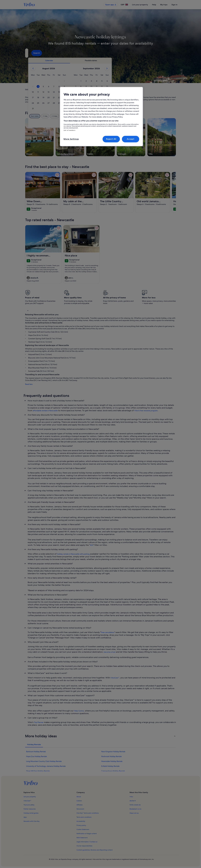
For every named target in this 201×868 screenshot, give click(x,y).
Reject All (111, 139)
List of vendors (69, 130)
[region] (101, 116)
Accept (131, 139)
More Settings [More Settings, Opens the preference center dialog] (71, 139)
